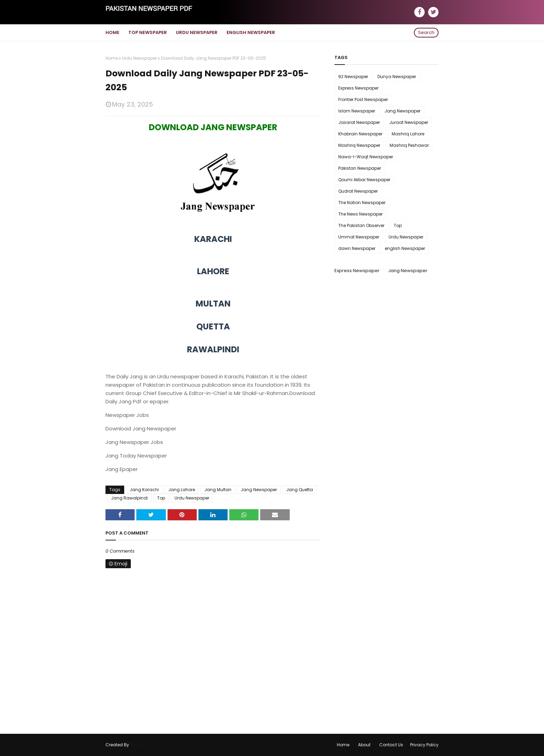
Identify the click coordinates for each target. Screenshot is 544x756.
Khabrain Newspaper (360, 134)
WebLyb (138, 745)
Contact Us (391, 745)
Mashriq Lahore (408, 134)
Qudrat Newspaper (358, 191)
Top (161, 498)
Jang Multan (218, 490)
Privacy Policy (424, 745)
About (364, 745)
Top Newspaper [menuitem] (148, 32)
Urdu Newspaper (139, 58)
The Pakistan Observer (361, 225)
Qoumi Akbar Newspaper (364, 180)
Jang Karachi (144, 490)
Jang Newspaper (259, 490)
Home (112, 58)
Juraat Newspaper (409, 122)
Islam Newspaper (357, 111)
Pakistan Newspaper (360, 168)
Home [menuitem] (112, 32)
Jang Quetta (300, 490)
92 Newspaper (353, 77)
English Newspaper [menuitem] (251, 32)
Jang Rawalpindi (129, 498)
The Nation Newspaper (362, 203)
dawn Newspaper (357, 248)
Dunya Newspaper (397, 77)
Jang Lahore (182, 490)
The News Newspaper (360, 214)
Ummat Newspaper (359, 237)
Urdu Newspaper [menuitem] (197, 32)
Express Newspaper (358, 88)
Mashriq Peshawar (409, 145)
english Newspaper (405, 248)
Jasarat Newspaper (359, 122)
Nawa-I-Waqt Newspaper (366, 157)
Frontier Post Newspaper (363, 99)
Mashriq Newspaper (359, 145)
